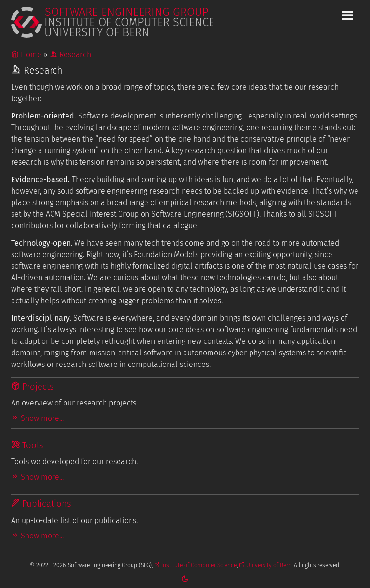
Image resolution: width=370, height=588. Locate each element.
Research (70, 55)
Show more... (37, 418)
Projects (33, 387)
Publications (41, 504)
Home (26, 55)
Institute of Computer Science (195, 565)
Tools (27, 445)
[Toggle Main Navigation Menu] (347, 15)
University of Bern (265, 565)
